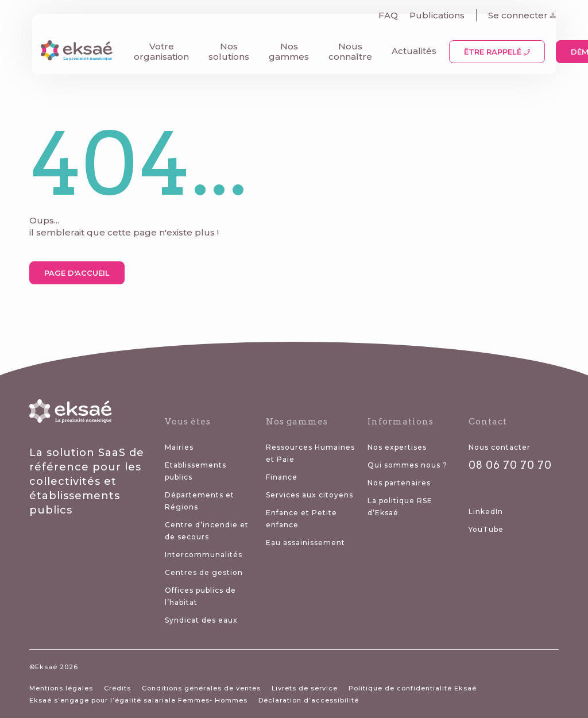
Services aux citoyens (310, 495)
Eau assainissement (305, 543)
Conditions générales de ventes (201, 688)
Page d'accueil (77, 273)
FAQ (391, 12)
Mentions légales (61, 688)
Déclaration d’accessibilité (309, 700)
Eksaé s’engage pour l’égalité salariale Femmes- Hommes (138, 700)
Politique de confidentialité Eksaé (413, 688)
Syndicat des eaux (201, 620)
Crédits (117, 688)
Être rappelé (494, 48)
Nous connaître (347, 48)
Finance (282, 477)
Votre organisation (158, 48)
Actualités (411, 47)
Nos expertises (397, 447)
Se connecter (525, 12)
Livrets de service (305, 688)
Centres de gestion (204, 572)
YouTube (486, 529)
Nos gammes (286, 48)
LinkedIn (486, 512)
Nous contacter (500, 447)
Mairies (179, 447)
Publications (440, 12)
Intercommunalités (204, 555)
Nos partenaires (399, 483)
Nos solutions (226, 48)
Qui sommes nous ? (407, 465)
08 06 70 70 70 (510, 465)
